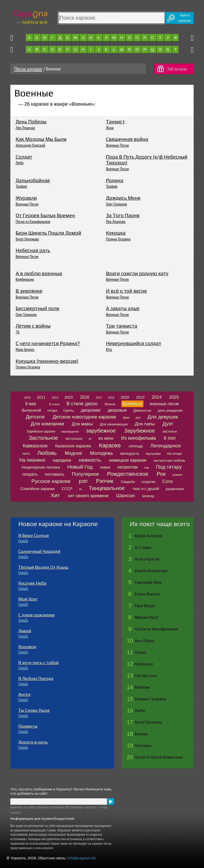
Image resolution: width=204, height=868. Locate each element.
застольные (74, 439)
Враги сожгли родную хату (137, 273)
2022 (140, 397)
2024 (157, 397)
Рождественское (128, 474)
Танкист (115, 122)
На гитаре (174, 454)
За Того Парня (123, 215)
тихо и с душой (146, 489)
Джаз (126, 417)
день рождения (170, 410)
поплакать (55, 474)
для (138, 417)
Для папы (145, 424)
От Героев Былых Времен (45, 215)
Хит (55, 495)
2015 (69, 397)
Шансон (125, 495)
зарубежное (101, 431)
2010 (27, 398)
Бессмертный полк (37, 308)
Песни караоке (28, 69)
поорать (30, 474)
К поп (170, 438)
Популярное (86, 474)
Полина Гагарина (118, 239)
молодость (130, 453)
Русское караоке (51, 481)
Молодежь (102, 453)
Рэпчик (105, 481)
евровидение (70, 431)
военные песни (164, 404)
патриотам (127, 467)
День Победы (31, 122)
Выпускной (31, 410)
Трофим (21, 186)
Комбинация (25, 279)
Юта (109, 349)
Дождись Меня (123, 198)
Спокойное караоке (37, 489)
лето (26, 454)
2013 (55, 398)
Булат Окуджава (27, 239)
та (80, 489)
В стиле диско (82, 404)
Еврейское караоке (41, 431)
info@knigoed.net (82, 858)
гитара (52, 411)
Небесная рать (33, 250)
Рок (161, 474)
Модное (73, 453)
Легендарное (166, 446)
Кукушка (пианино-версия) (47, 361)
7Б (18, 332)
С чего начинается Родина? (48, 343)
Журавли (26, 198)
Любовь (47, 453)
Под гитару (169, 467)
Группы (69, 411)
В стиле (55, 404)
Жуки (110, 128)
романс (178, 475)
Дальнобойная (33, 180)
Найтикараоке (185, 18)
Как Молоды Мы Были (41, 139)
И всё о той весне (126, 291)
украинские (175, 489)
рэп (83, 481)
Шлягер (148, 496)
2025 (174, 397)
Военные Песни (117, 145)
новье (105, 467)
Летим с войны (33, 326)
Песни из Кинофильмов (33, 221)
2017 (99, 398)
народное (62, 460)
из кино (106, 438)
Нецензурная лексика (41, 467)
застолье (170, 431)
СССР (67, 489)
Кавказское (35, 446)
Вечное (110, 404)
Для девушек (163, 417)
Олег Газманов (116, 204)
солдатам (148, 482)
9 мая (31, 404)
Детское (35, 417)
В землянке (29, 291)
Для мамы (82, 424)
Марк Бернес (25, 349)
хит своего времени (88, 496)
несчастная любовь (169, 460)
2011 (41, 397)
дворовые (117, 410)
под (147, 468)
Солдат (24, 157)
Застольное (43, 438)
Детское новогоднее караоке (84, 417)
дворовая (91, 410)
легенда (136, 446)
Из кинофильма (139, 438)
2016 (85, 397)
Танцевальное (107, 488)
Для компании (47, 424)
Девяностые (142, 411)
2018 (111, 398)
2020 (125, 397)
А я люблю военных (39, 273)
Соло (168, 481)
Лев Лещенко (25, 128)
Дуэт (168, 424)
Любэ (20, 163)
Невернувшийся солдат (134, 343)
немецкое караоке (128, 460)
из (90, 439)
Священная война (127, 139)
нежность (90, 460)
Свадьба (128, 482)
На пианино (32, 460)
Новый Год (80, 467)
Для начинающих (114, 424)
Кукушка (116, 233)
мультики (154, 454)
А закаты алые (123, 308)
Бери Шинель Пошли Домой (48, 233)
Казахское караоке (73, 446)
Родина (115, 180)
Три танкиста (122, 326)
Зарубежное (140, 431)
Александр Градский (30, 145)
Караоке (110, 445)
